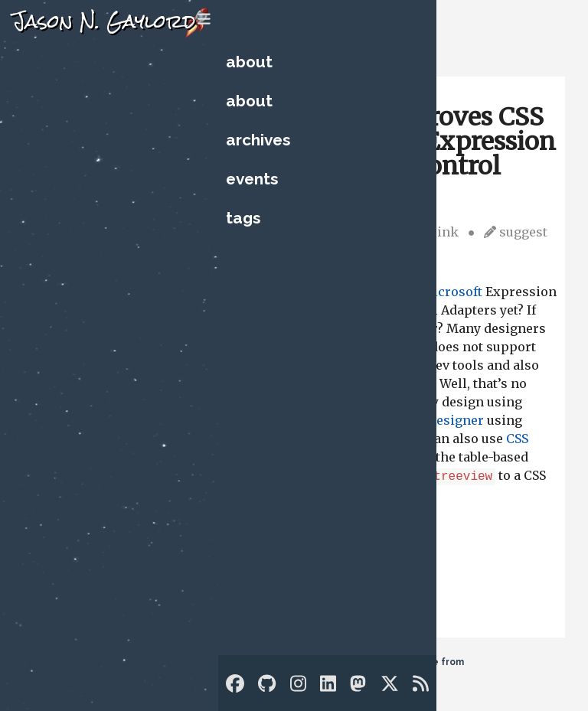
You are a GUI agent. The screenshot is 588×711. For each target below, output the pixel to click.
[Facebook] (235, 684)
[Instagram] (298, 684)
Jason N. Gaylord (104, 21)
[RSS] (421, 684)
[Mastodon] (358, 684)
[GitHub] (267, 684)
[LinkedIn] (328, 684)
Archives (258, 140)
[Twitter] (390, 684)
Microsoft (452, 292)
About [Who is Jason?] (249, 62)
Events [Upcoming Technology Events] (252, 179)
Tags (243, 218)
